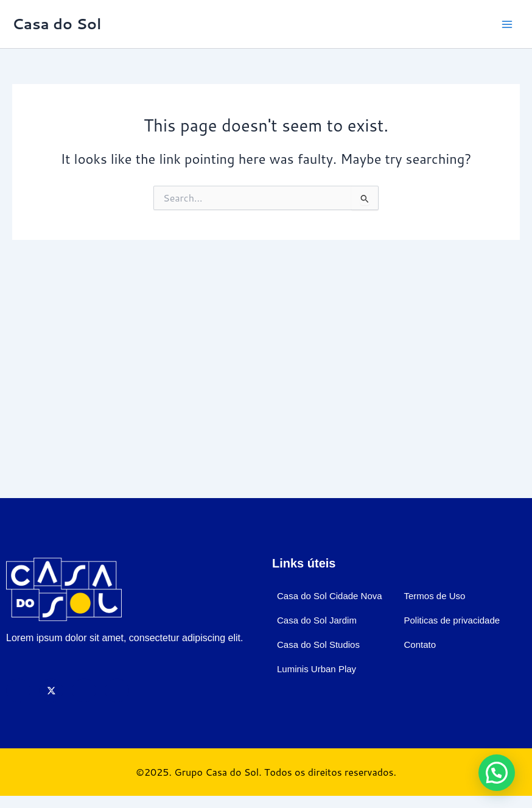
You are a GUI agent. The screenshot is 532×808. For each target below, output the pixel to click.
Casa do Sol (57, 24)
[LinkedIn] (117, 690)
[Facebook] (18, 690)
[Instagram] (84, 690)
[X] (51, 690)
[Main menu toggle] (507, 24)
